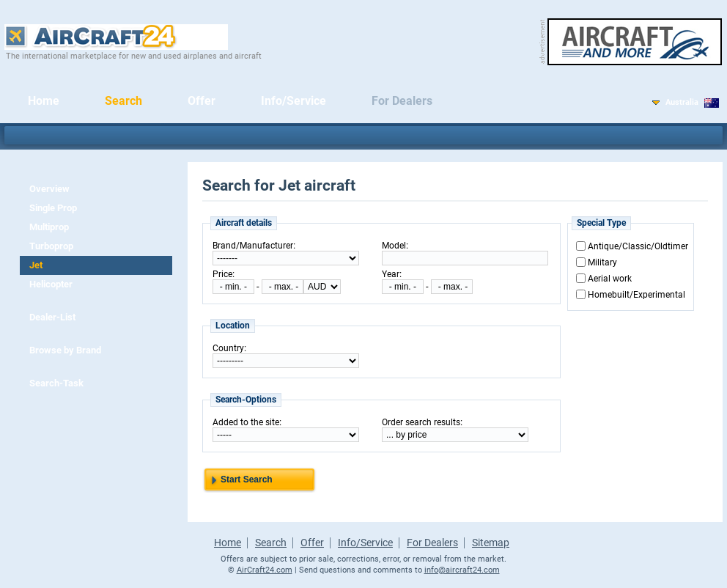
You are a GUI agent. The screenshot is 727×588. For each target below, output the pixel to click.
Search (123, 101)
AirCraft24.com (265, 570)
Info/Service (294, 101)
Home (44, 101)
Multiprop (49, 227)
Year (391, 274)
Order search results (421, 422)
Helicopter (51, 284)
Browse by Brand (65, 350)
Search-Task (56, 383)
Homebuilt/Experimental (636, 295)
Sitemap (491, 543)
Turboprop (51, 246)
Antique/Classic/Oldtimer (638, 246)
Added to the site (246, 422)
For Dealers (402, 101)
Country (228, 348)
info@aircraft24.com (462, 570)
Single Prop (53, 208)
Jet (36, 265)
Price (222, 274)
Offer (202, 101)
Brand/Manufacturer (253, 246)
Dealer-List (52, 317)
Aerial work (610, 279)
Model (394, 246)
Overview (49, 189)
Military (602, 262)
